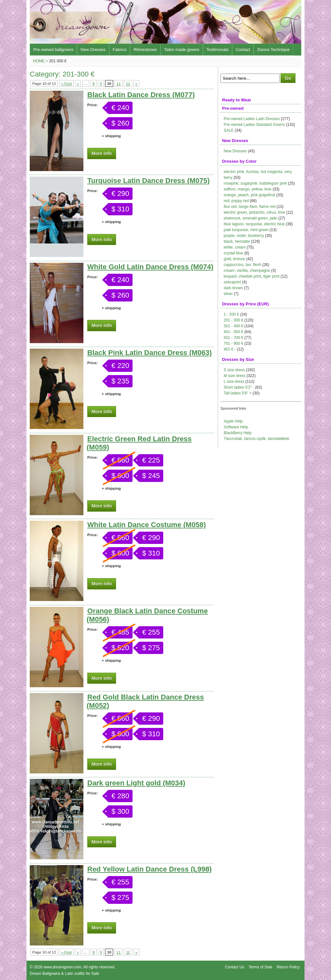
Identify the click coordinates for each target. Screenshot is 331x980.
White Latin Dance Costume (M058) (147, 525)
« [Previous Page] (78, 83)
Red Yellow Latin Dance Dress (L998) (149, 869)
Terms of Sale (260, 967)
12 (128, 83)
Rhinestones (145, 50)
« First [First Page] (66, 83)
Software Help (236, 427)
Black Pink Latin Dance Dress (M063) (149, 353)
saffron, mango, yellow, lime (248, 189)
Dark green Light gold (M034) (136, 783)
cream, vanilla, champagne (247, 271)
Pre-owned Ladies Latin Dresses (252, 119)
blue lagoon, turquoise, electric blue (254, 224)
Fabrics (120, 50)
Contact (243, 50)
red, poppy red (236, 201)
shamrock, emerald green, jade (250, 218)
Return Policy (288, 967)
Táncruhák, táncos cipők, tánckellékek (256, 439)
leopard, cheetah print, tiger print (252, 276)
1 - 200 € (231, 314)
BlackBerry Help (238, 433)
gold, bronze (234, 259)
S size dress (234, 370)
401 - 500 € (234, 332)
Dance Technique (273, 50)
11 (118, 83)
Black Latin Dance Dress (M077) (141, 95)
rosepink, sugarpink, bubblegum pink (255, 183)
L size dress (234, 382)
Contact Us (235, 967)
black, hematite (237, 241)
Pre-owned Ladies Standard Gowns (254, 125)
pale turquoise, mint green (246, 230)
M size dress (235, 376)
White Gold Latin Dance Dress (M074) (150, 267)
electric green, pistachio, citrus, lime (254, 212)
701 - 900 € (234, 343)
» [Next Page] (137, 83)
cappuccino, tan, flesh (242, 265)
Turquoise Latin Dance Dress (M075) (149, 181)
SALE (229, 130)
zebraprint (232, 282)
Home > (40, 61)
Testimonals (218, 50)
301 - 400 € (234, 326)
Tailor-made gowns (182, 50)
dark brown (233, 288)
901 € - (230, 349)
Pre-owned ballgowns (53, 50)
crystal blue (234, 253)
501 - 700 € (234, 338)
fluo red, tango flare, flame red (250, 207)
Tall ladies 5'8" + (238, 393)
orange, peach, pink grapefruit (249, 195)
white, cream (235, 247)
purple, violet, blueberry (244, 236)
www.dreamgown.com (62, 967)
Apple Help (233, 421)
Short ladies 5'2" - (239, 387)
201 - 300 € (234, 320)
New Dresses (93, 50)
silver (228, 294)
